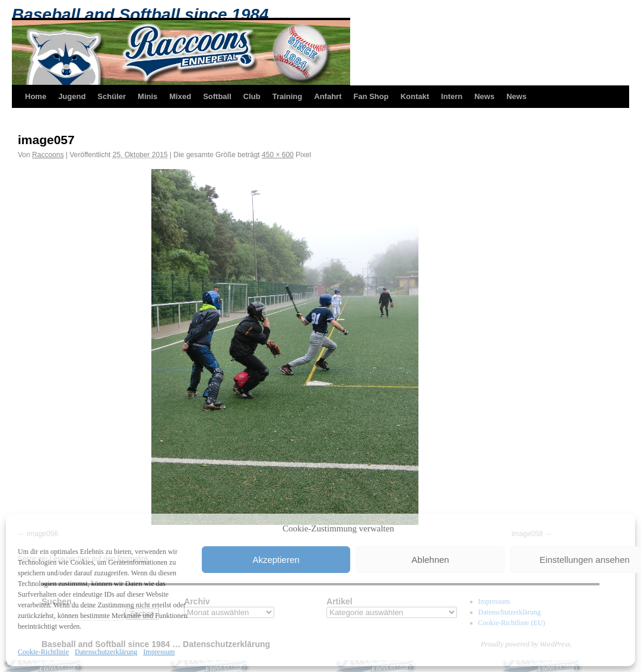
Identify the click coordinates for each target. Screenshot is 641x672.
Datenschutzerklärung (106, 652)
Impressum (159, 652)
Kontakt (415, 96)
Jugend (72, 96)
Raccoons (48, 155)
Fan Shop (371, 96)
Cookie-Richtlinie (43, 652)
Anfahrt (328, 96)
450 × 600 (278, 155)
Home (36, 96)
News (484, 96)
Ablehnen (430, 560)
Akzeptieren (276, 560)
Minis (147, 96)
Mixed (180, 96)
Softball (217, 96)
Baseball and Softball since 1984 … (151, 15)
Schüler (112, 96)
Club (252, 96)
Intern (452, 96)
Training (288, 96)
